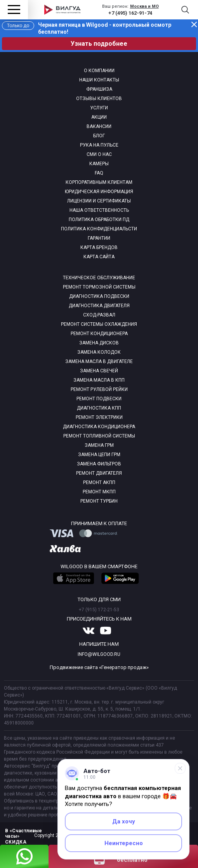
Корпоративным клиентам (99, 182)
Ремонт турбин (99, 501)
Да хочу (124, 821)
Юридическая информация (99, 192)
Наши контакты (99, 80)
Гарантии (99, 238)
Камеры (99, 164)
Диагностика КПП (99, 408)
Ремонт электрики (99, 417)
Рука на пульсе (99, 145)
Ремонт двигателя (99, 473)
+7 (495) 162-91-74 (130, 13)
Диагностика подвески (99, 296)
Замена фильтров (99, 464)
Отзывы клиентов (99, 99)
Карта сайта (99, 257)
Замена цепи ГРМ (99, 455)
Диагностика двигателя (99, 306)
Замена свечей (99, 371)
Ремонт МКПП (99, 492)
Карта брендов (99, 247)
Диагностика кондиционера (99, 427)
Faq (99, 173)
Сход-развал (99, 315)
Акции (99, 117)
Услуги (99, 108)
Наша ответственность (99, 210)
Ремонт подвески (99, 399)
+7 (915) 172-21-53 (99, 610)
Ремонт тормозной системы (99, 287)
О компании (99, 71)
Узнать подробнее (99, 44)
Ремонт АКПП (99, 482)
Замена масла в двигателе (99, 361)
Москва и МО (144, 6)
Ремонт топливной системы (99, 436)
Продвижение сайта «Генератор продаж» (99, 667)
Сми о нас (99, 154)
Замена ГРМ (99, 445)
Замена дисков (99, 343)
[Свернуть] (180, 768)
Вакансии (99, 126)
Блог (99, 136)
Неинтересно (124, 843)
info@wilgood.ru (99, 654)
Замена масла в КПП (99, 380)
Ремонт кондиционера (99, 334)
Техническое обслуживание (99, 278)
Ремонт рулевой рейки (99, 389)
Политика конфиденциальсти (99, 229)
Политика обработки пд (99, 220)
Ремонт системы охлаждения (99, 324)
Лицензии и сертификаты (99, 201)
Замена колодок (99, 352)
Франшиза (99, 89)
